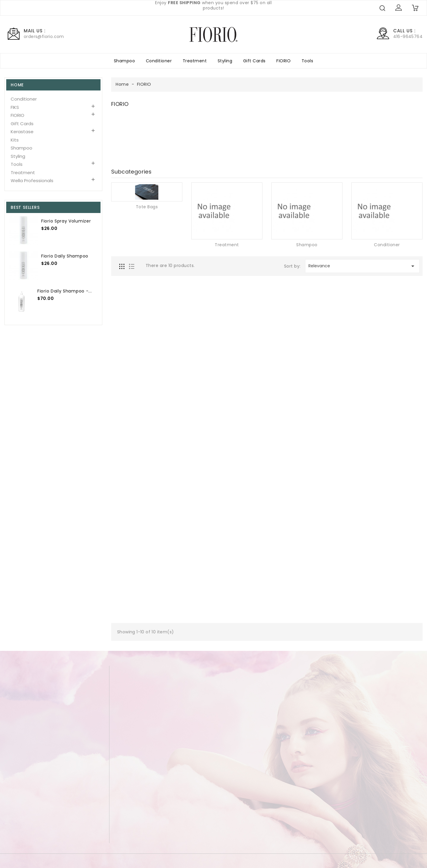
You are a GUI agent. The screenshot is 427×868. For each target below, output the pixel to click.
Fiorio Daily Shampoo (64, 256)
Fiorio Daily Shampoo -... (64, 291)
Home (17, 85)
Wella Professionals (32, 181)
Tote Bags (147, 207)
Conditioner (159, 61)
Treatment (195, 61)
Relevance (362, 266)
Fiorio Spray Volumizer (65, 221)
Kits (15, 140)
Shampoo (125, 61)
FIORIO (283, 61)
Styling (225, 61)
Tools (307, 61)
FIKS (15, 107)
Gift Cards (254, 61)
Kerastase (22, 132)
